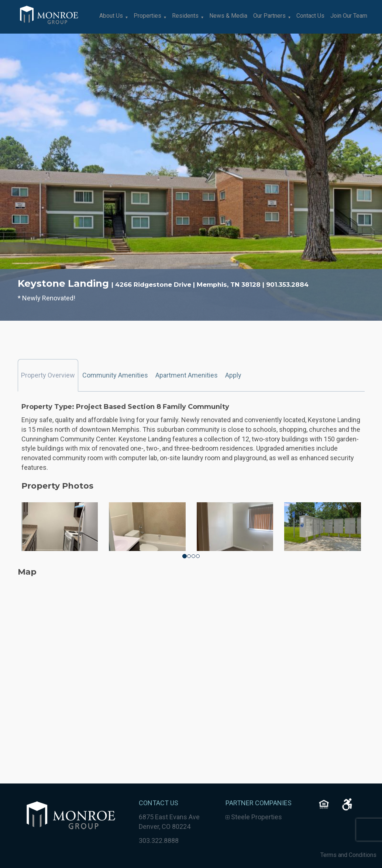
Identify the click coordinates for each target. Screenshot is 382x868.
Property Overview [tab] (48, 375)
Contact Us (310, 16)
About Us (111, 16)
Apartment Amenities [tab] (187, 375)
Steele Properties (254, 817)
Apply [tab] (233, 375)
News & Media (228, 16)
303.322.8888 (159, 841)
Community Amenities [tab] (115, 375)
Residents (185, 16)
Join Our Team (349, 16)
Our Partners (269, 16)
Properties (147, 16)
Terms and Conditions (348, 855)
